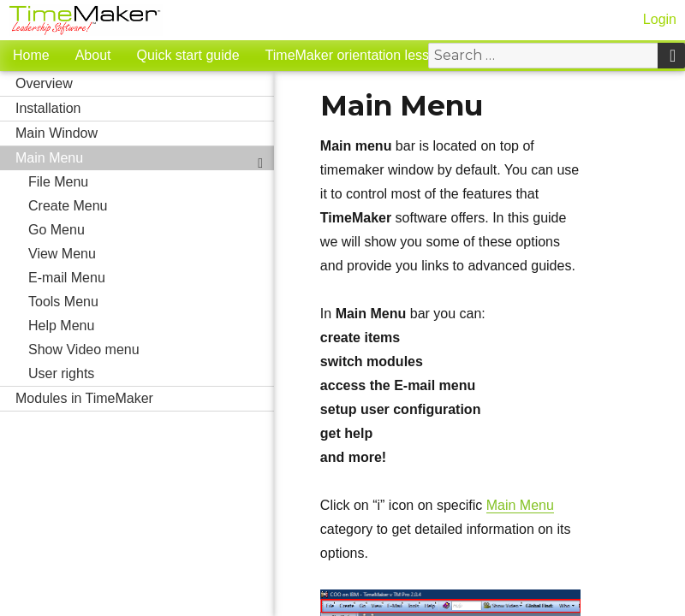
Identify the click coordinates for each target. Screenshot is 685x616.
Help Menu (151, 326)
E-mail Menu (151, 278)
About (93, 55)
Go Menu (57, 230)
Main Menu (145, 158)
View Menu (151, 254)
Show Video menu (84, 349)
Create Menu (151, 206)
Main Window (145, 133)
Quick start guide (188, 55)
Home (31, 55)
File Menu (151, 182)
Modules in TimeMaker (145, 399)
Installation (145, 109)
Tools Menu (151, 302)
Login (660, 19)
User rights (151, 374)
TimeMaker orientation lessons (358, 55)
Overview (145, 84)
